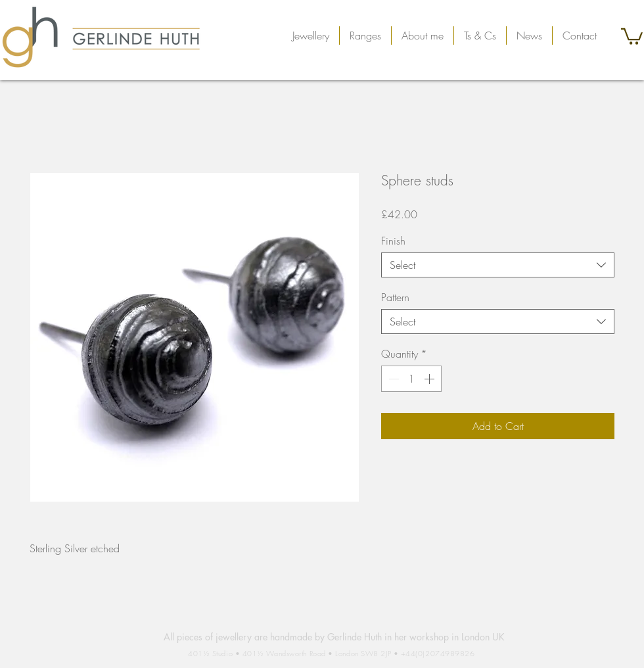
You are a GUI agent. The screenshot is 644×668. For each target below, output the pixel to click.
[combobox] (498, 265)
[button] (311, 36)
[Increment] (430, 379)
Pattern (395, 297)
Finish (393, 241)
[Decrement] (392, 379)
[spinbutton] (411, 379)
